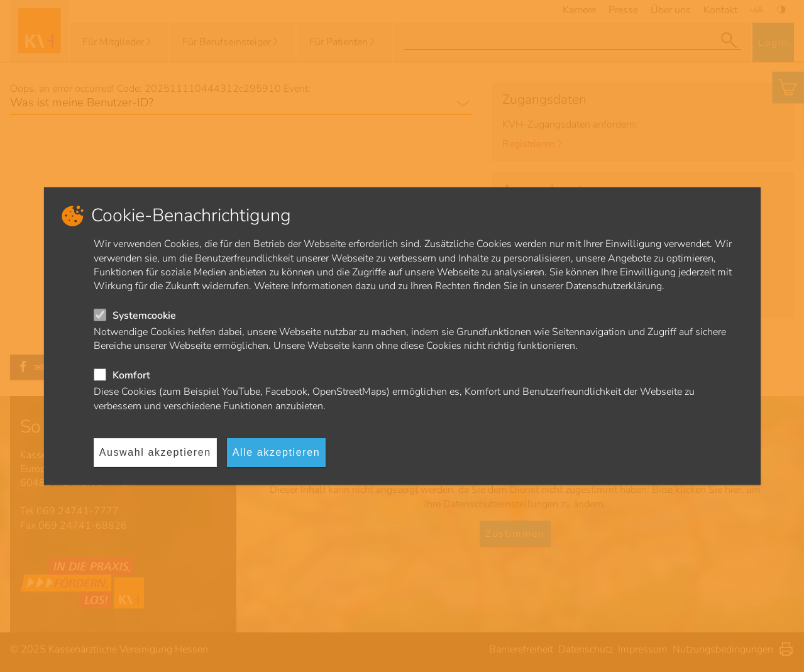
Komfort (131, 375)
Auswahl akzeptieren (155, 452)
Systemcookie (144, 316)
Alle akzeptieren (276, 452)
